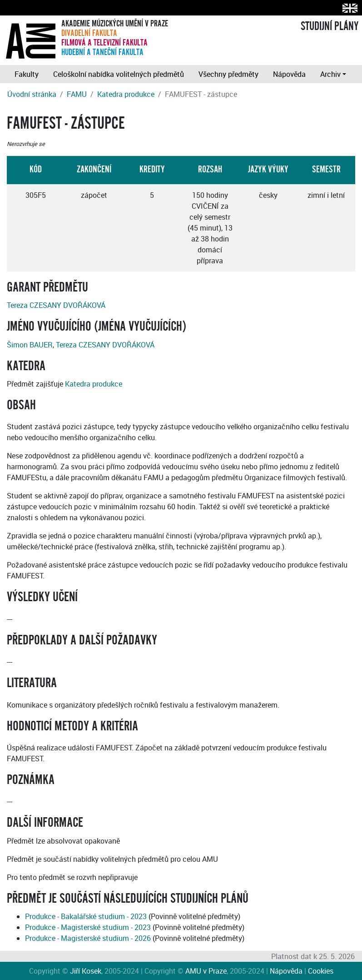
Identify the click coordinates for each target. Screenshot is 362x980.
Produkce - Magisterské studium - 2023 (88, 927)
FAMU (77, 94)
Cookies (321, 971)
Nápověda (289, 74)
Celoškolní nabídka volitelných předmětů (119, 74)
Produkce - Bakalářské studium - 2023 (86, 916)
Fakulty (27, 74)
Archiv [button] (330, 74)
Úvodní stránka (32, 94)
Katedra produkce (126, 94)
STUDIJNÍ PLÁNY (330, 26)
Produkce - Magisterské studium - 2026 (88, 938)
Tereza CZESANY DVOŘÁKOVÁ (56, 305)
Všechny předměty (228, 74)
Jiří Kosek (86, 971)
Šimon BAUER (30, 345)
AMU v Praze (206, 971)
